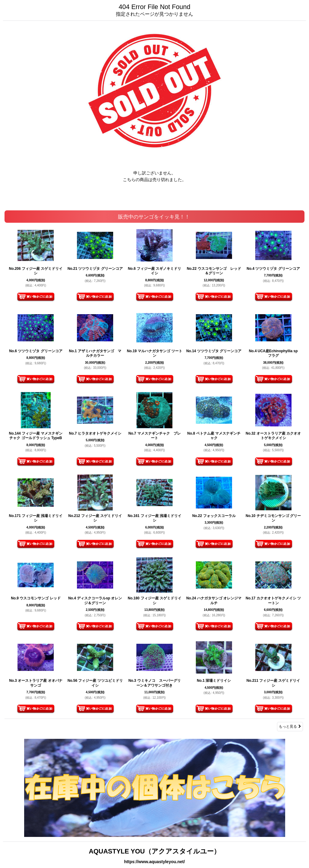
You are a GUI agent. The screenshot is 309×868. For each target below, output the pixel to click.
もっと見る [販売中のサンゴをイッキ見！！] (290, 726)
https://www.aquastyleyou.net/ (154, 862)
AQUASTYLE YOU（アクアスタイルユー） (154, 851)
